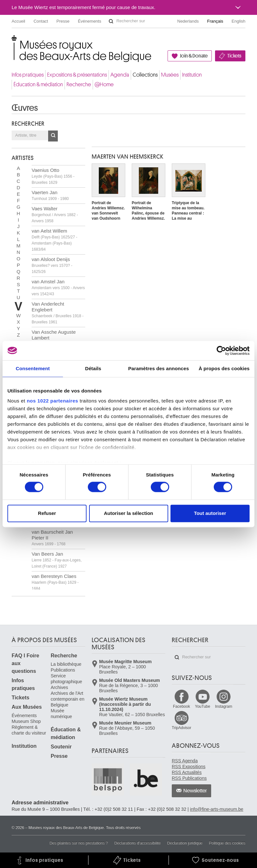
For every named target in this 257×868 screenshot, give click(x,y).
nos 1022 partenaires (52, 401)
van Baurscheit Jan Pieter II (52, 538)
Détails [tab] (93, 368)
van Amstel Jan (58, 288)
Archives (59, 687)
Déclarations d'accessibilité (138, 843)
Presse (63, 21)
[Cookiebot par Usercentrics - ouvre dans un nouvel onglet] (221, 350)
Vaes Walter (55, 214)
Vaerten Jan (50, 195)
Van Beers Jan (57, 560)
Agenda (120, 75)
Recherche (79, 84)
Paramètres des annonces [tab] (159, 368)
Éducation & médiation (38, 84)
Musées (170, 75)
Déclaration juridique (185, 843)
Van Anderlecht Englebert (58, 313)
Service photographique (66, 679)
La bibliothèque (66, 664)
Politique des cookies (227, 843)
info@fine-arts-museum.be (216, 809)
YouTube (203, 706)
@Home (104, 84)
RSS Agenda (185, 761)
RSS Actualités (187, 772)
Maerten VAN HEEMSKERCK (128, 157)
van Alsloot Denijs (52, 265)
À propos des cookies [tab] (224, 368)
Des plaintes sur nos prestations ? (79, 843)
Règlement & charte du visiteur (29, 730)
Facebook (182, 706)
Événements (89, 21)
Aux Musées (27, 707)
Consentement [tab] (33, 368)
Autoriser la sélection (129, 513)
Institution (192, 75)
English (238, 21)
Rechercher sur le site (111, 21)
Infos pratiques (28, 75)
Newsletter (195, 791)
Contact (41, 21)
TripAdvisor (181, 728)
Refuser (47, 513)
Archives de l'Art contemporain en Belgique (67, 699)
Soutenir (61, 747)
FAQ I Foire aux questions (25, 663)
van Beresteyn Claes (55, 582)
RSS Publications (189, 778)
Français (215, 21)
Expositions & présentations (77, 75)
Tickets (234, 56)
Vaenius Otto (53, 176)
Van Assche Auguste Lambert (54, 338)
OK (53, 136)
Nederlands (188, 21)
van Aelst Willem (54, 240)
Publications (63, 670)
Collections (145, 75)
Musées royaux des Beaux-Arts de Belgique (12, 42)
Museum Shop (26, 721)
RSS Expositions (189, 767)
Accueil (18, 21)
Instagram (224, 706)
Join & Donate (194, 56)
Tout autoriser (210, 513)
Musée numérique (61, 714)
